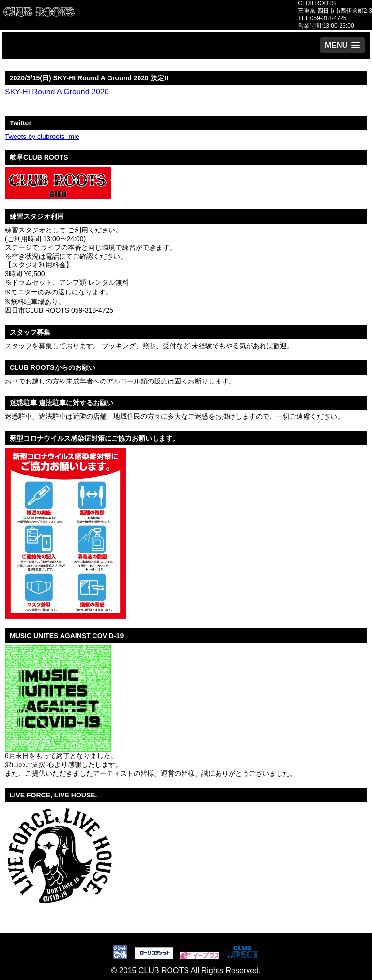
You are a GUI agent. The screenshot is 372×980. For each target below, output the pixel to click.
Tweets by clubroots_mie (42, 137)
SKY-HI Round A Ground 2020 (57, 92)
